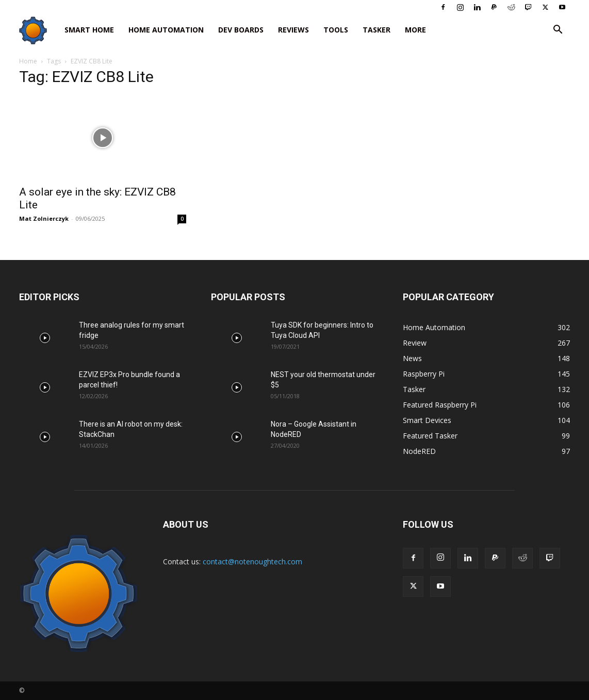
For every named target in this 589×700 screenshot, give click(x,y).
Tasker (377, 30)
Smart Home (89, 30)
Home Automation (166, 30)
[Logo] (38, 30)
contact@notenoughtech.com (252, 561)
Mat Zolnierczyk (44, 218)
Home (28, 61)
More (415, 30)
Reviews (293, 30)
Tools (336, 30)
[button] (558, 31)
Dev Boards (241, 30)
